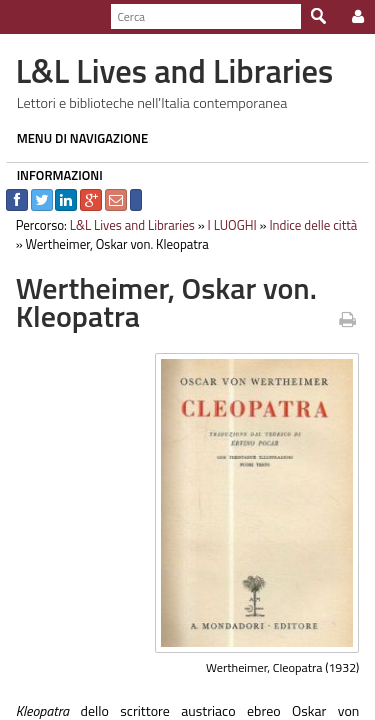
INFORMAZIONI (54, 175)
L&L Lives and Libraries (126, 225)
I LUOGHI (226, 225)
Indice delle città (308, 225)
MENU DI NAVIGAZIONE (77, 138)
